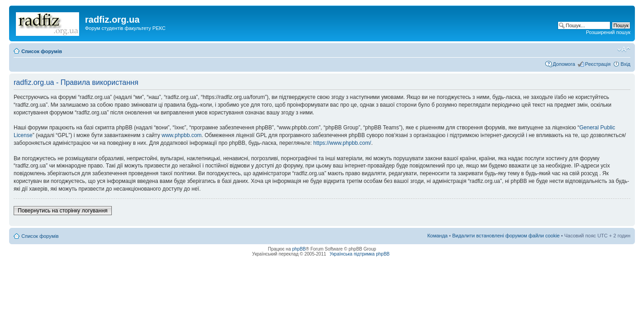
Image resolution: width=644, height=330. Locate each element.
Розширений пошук (608, 32)
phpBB (299, 249)
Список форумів (42, 51)
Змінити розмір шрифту (624, 49)
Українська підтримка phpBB (359, 254)
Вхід (625, 64)
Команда (437, 236)
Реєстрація (598, 64)
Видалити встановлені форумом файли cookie (506, 236)
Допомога (564, 64)
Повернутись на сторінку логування (63, 211)
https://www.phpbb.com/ (342, 143)
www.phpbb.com (182, 135)
